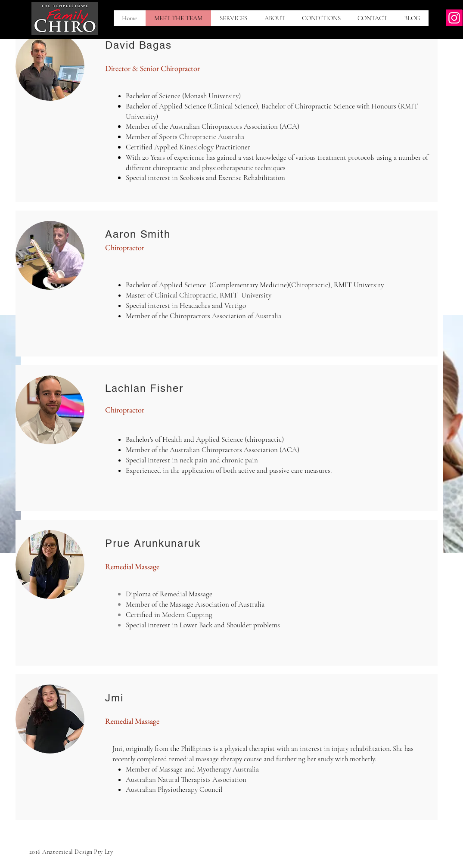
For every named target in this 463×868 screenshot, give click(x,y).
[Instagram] (454, 18)
